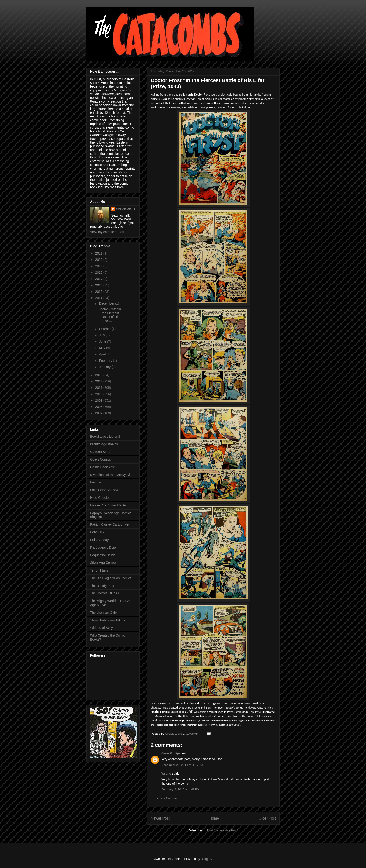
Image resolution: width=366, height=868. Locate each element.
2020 (99, 260)
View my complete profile (108, 232)
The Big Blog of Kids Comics (111, 578)
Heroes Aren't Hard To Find (110, 505)
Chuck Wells (126, 209)
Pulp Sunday (99, 540)
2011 (99, 388)
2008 (99, 407)
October (105, 329)
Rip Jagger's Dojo (103, 548)
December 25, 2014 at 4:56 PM (182, 765)
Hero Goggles (100, 498)
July (102, 335)
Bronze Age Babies (104, 444)
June (103, 341)
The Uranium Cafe (103, 613)
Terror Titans (99, 570)
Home (214, 818)
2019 (99, 266)
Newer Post (160, 818)
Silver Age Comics (103, 563)
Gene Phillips (171, 753)
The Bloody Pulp (102, 586)
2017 (99, 279)
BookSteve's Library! (105, 437)
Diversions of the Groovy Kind (112, 475)
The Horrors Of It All (105, 593)
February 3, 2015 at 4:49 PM (180, 789)
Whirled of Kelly (101, 628)
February (106, 361)
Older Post (267, 818)
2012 (99, 381)
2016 (99, 285)
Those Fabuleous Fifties (107, 620)
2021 (99, 253)
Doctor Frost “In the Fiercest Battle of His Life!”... (110, 315)
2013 (99, 375)
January (105, 367)
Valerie (166, 773)
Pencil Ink (97, 532)
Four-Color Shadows (105, 490)
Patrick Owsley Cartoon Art (110, 524)
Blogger (206, 859)
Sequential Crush (103, 555)
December (107, 303)
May (102, 348)
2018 (99, 272)
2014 (99, 298)
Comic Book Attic (102, 467)
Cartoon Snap (100, 452)
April (103, 354)
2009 (99, 400)
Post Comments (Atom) (223, 830)
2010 (99, 394)
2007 (99, 413)
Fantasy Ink (99, 482)
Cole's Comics (100, 459)
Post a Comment (168, 798)
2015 (99, 292)
